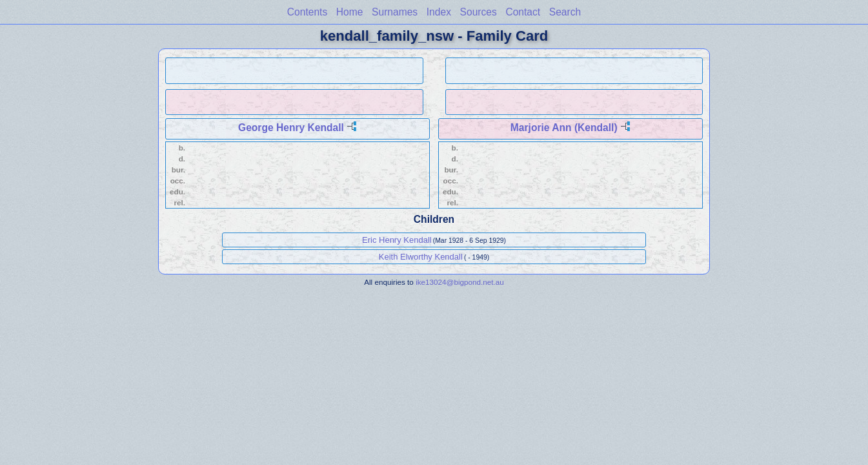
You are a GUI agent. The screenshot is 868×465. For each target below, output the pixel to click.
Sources (479, 12)
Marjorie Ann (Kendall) (564, 128)
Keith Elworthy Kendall (421, 257)
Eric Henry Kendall (397, 240)
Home (350, 12)
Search (565, 12)
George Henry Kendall (291, 128)
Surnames (395, 12)
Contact (523, 12)
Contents (307, 12)
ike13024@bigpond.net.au (460, 282)
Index (439, 12)
